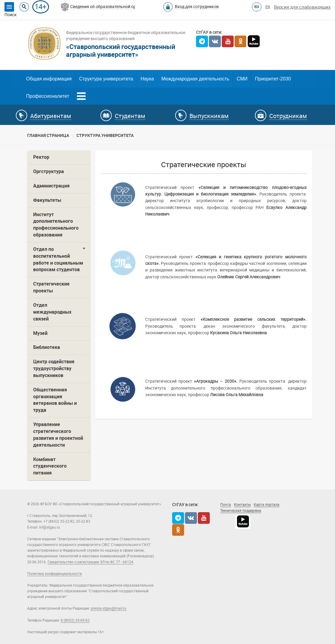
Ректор (41, 157)
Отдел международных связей (52, 312)
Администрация (51, 186)
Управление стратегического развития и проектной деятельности (58, 435)
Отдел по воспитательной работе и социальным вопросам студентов (58, 260)
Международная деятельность (195, 79)
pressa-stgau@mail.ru (109, 608)
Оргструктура (49, 171)
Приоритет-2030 (273, 79)
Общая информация (49, 79)
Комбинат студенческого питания (50, 466)
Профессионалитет (48, 96)
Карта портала (267, 505)
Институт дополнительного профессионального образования (56, 225)
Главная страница (48, 135)
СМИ (242, 79)
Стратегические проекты (51, 287)
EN (268, 7)
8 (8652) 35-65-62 (75, 620)
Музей (40, 333)
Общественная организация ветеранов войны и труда (55, 400)
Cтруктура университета (105, 135)
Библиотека (47, 347)
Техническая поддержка (241, 511)
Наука (147, 79)
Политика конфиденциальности (55, 574)
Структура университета (106, 79)
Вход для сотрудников (197, 7)
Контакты (242, 505)
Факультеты (47, 200)
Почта (226, 505)
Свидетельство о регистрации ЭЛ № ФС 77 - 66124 (91, 562)
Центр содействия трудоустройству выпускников (54, 368)
